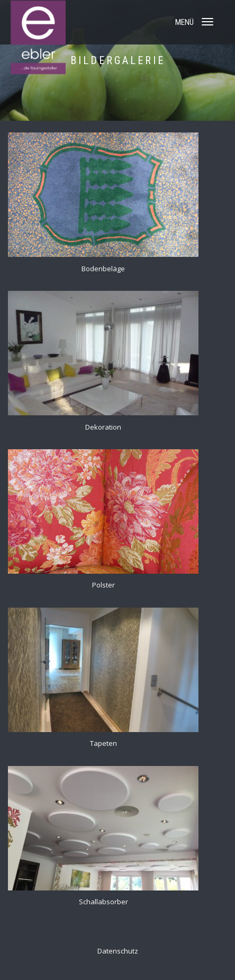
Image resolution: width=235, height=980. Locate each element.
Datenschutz (118, 951)
